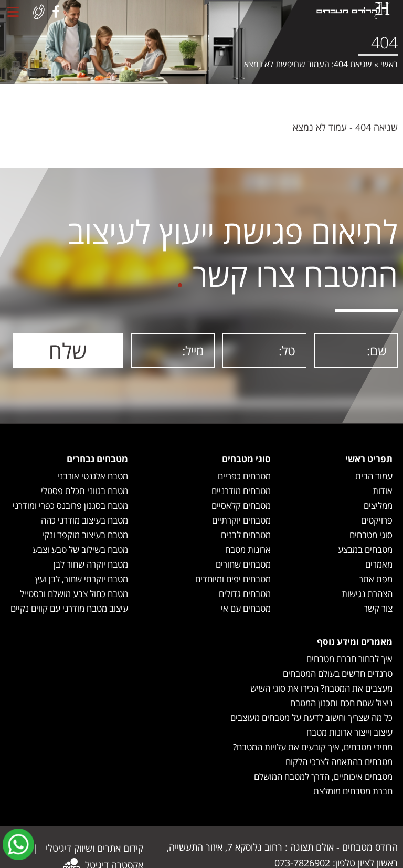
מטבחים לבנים (246, 535)
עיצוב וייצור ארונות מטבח (349, 732)
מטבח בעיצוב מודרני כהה (84, 520)
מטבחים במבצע (365, 550)
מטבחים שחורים (243, 564)
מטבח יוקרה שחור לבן (91, 564)
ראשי (389, 64)
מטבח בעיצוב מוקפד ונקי (85, 535)
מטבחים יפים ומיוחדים (233, 579)
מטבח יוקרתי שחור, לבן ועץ (82, 579)
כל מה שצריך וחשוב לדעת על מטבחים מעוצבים (311, 718)
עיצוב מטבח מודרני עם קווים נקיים (69, 608)
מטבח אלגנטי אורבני (93, 476)
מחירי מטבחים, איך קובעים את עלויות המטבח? (313, 747)
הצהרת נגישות (367, 594)
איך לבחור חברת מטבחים (349, 659)
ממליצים (378, 505)
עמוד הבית (374, 476)
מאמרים (379, 564)
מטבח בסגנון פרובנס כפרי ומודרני (70, 505)
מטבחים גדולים (245, 594)
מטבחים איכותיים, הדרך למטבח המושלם (323, 776)
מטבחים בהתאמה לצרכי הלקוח (339, 762)
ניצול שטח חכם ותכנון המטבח (341, 703)
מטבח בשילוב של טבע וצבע (80, 550)
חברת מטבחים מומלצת (353, 791)
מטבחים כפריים (244, 476)
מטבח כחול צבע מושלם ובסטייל (74, 594)
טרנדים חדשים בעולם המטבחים (338, 673)
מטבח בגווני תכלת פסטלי (84, 491)
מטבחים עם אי (246, 608)
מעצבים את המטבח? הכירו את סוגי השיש (321, 688)
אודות (383, 491)
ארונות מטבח (248, 550)
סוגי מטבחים (371, 535)
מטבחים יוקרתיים (241, 520)
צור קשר (378, 608)
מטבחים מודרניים (241, 491)
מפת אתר (376, 579)
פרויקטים (377, 520)
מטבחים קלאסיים (241, 505)
